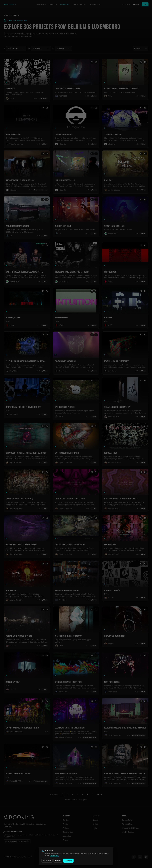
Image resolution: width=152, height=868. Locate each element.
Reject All (58, 860)
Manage (47, 861)
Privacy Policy (54, 856)
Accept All (68, 860)
